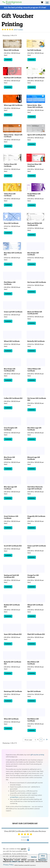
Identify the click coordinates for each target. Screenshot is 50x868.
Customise (8, 60)
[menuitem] (38, 739)
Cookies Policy (15, 862)
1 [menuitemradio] (41, 740)
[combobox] (30, 740)
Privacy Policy (8, 865)
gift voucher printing (37, 755)
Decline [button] (34, 857)
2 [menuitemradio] (44, 739)
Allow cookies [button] (43, 857)
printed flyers (14, 797)
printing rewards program (27, 7)
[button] (15, 865)
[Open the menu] (47, 3)
